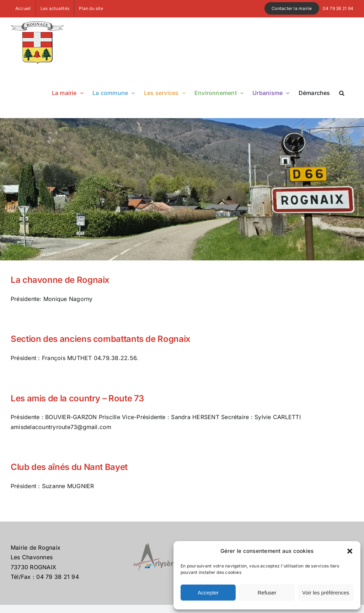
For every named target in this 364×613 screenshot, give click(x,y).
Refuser (267, 593)
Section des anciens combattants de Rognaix (101, 339)
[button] (350, 551)
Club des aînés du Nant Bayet (69, 467)
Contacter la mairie (292, 8)
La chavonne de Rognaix (60, 280)
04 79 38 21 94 (338, 8)
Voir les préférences (326, 593)
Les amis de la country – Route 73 (77, 398)
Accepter (208, 593)
